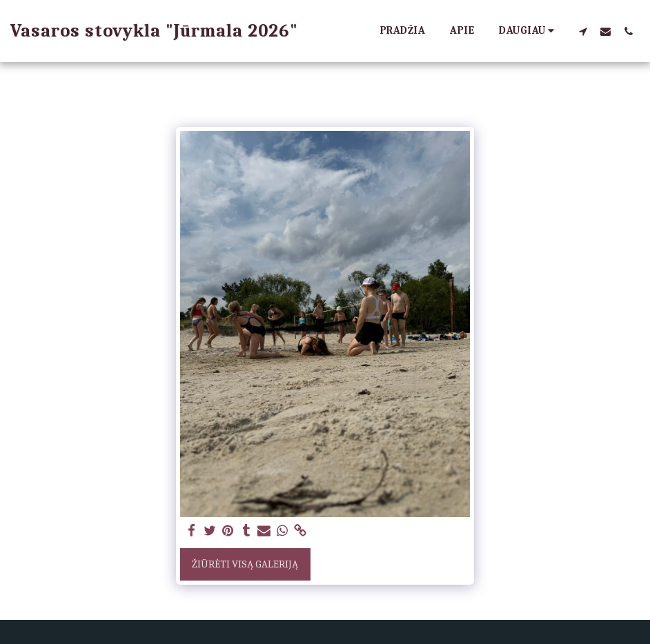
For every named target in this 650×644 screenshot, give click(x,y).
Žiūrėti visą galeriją (245, 564)
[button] (583, 31)
